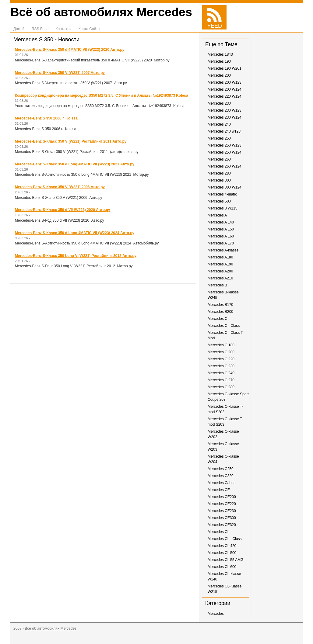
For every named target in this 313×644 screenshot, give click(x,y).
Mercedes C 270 (221, 380)
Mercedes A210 (220, 278)
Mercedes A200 (220, 271)
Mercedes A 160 (221, 236)
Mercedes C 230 (221, 366)
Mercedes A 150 (221, 229)
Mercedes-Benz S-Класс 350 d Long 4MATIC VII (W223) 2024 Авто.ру (75, 233)
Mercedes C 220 (221, 359)
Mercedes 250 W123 (225, 145)
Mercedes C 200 (221, 352)
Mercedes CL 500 (222, 553)
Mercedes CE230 (222, 511)
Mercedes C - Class (224, 326)
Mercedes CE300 (222, 518)
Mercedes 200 (219, 75)
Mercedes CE (219, 490)
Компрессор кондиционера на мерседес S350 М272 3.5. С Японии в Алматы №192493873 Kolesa (102, 95)
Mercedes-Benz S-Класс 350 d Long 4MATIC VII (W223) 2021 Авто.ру (75, 164)
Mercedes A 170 (221, 243)
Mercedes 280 (219, 173)
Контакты (64, 29)
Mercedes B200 (220, 312)
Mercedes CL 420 (222, 546)
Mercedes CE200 (222, 497)
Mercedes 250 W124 (225, 152)
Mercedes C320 (221, 476)
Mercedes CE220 (222, 504)
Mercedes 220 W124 (225, 96)
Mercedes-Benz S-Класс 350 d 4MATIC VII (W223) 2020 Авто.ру (70, 50)
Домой (19, 29)
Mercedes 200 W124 (225, 89)
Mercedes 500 (219, 201)
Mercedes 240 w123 (224, 131)
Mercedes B (217, 285)
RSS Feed (40, 29)
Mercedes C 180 (221, 345)
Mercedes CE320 (222, 525)
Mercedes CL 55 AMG (226, 560)
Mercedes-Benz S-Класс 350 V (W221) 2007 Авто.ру (60, 73)
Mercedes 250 (219, 138)
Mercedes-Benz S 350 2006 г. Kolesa (46, 118)
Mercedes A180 (220, 257)
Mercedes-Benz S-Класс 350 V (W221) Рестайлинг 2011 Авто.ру (71, 141)
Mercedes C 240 (221, 373)
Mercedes (216, 614)
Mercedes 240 (219, 124)
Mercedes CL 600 (222, 567)
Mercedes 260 (219, 159)
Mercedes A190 (220, 264)
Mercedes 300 (219, 180)
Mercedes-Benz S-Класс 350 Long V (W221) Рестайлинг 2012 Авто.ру (76, 256)
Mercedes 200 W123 (225, 82)
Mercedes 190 (219, 61)
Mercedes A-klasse (223, 250)
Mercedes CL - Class (225, 539)
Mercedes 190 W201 (225, 68)
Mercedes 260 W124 (225, 166)
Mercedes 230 (219, 103)
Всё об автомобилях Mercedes (101, 12)
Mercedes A (217, 215)
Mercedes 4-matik (222, 194)
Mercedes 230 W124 (225, 117)
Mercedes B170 (220, 305)
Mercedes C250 (221, 469)
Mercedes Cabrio (222, 483)
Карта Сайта (89, 29)
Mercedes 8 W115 (222, 208)
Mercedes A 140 (221, 222)
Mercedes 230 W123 (225, 110)
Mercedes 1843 (220, 54)
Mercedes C (218, 319)
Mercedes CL (218, 532)
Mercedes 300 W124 (225, 187)
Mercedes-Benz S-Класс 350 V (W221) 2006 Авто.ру (60, 187)
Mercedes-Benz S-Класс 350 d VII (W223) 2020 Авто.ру (63, 210)
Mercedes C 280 (221, 387)
